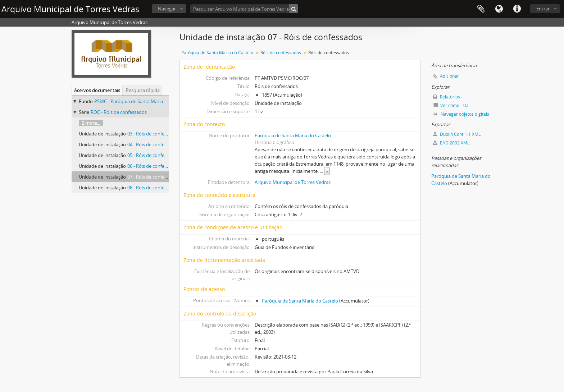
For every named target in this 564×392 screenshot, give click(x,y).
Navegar (167, 9)
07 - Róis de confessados (153, 177)
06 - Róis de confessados (153, 166)
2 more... (91, 123)
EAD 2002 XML (451, 143)
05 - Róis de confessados (153, 155)
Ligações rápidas (517, 9)
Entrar (543, 9)
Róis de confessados (281, 53)
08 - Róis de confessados (153, 188)
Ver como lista (451, 105)
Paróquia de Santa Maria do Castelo (217, 53)
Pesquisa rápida (143, 90)
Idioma (499, 9)
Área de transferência (481, 9)
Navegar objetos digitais (461, 114)
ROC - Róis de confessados (119, 112)
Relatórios (446, 97)
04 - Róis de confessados (153, 144)
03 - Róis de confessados (153, 134)
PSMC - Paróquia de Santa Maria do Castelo (140, 101)
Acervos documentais (97, 90)
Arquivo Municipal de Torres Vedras (293, 182)
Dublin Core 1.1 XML (457, 134)
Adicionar (449, 76)
